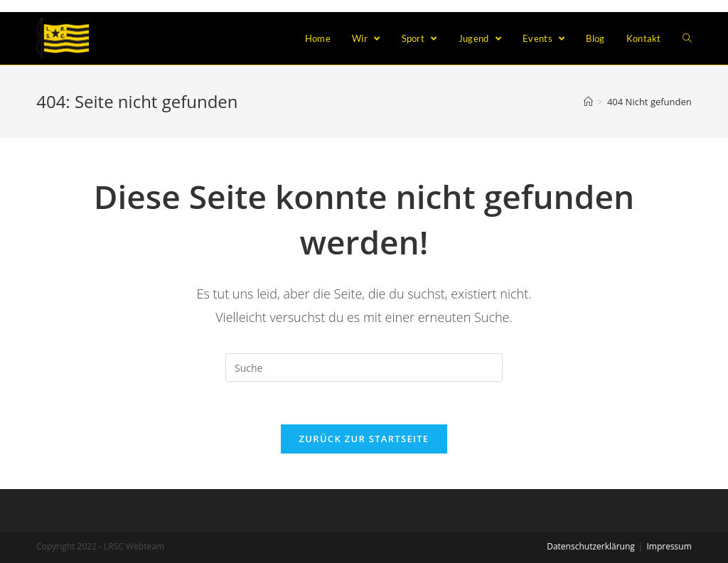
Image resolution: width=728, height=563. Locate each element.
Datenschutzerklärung (591, 546)
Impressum (669, 546)
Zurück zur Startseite (364, 439)
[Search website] (687, 38)
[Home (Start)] (588, 102)
